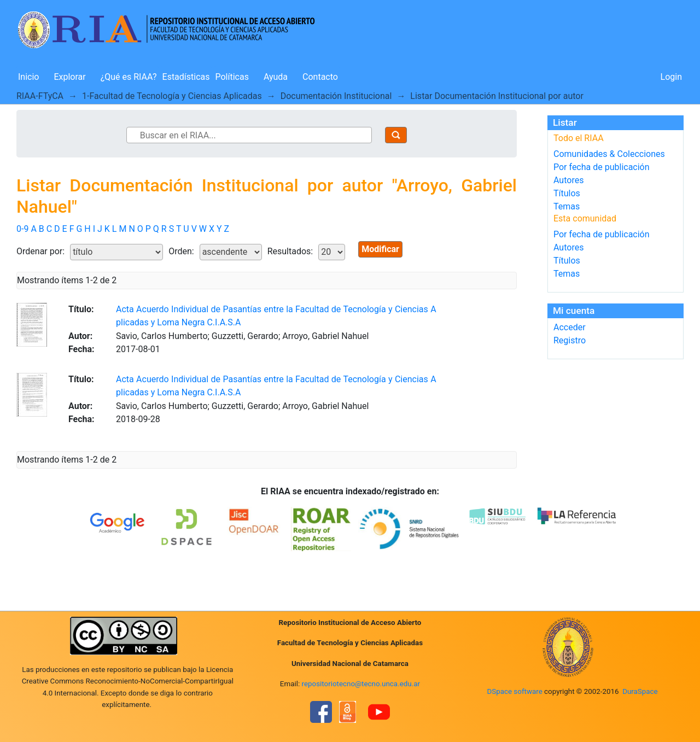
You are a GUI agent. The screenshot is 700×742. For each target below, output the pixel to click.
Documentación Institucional (336, 96)
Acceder (570, 327)
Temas (567, 206)
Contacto (320, 77)
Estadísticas (186, 77)
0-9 (22, 229)
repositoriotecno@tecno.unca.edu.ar (361, 684)
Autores (568, 180)
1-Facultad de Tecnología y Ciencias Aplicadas (172, 96)
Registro (570, 340)
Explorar (69, 77)
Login (671, 77)
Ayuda (276, 77)
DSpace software (514, 691)
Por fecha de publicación (602, 167)
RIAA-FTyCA (40, 96)
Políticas (232, 77)
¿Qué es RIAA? (129, 77)
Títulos (567, 193)
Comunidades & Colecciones (609, 154)
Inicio (28, 77)
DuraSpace (640, 691)
